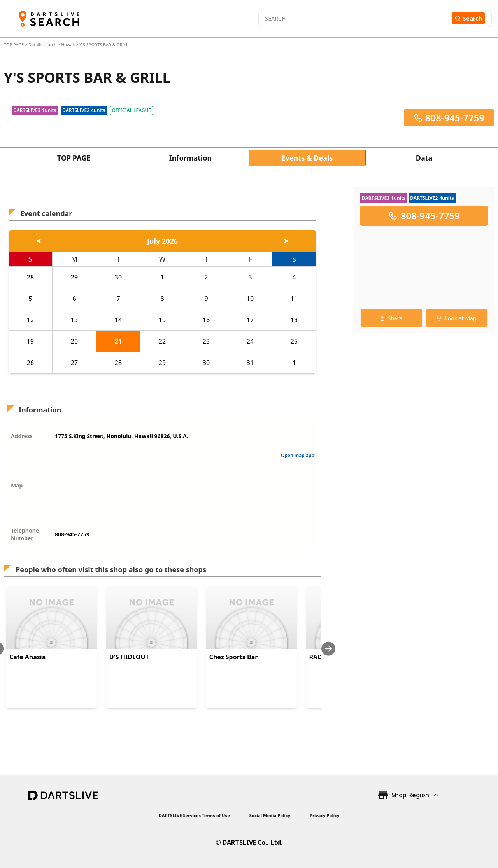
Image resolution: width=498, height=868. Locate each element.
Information (190, 158)
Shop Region (410, 795)
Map (17, 485)
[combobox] (354, 19)
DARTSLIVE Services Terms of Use (194, 815)
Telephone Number (25, 534)
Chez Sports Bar (234, 657)
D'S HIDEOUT (129, 657)
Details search (43, 45)
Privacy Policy (324, 815)
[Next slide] (328, 649)
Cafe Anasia (27, 657)
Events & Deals (307, 158)
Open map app (298, 455)
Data (424, 158)
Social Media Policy (270, 815)
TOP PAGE (14, 45)
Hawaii (68, 45)
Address (22, 436)
